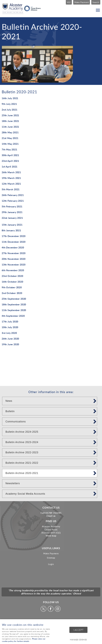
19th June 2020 (10, 344)
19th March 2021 (11, 178)
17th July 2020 (10, 322)
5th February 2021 (12, 206)
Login (51, 564)
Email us (51, 516)
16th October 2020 (12, 282)
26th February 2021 (13, 195)
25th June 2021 (10, 115)
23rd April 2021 (10, 161)
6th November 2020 (13, 270)
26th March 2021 (11, 172)
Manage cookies (78, 640)
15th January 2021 (12, 225)
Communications (16, 422)
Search (96, 2)
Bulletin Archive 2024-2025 (22, 432)
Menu (97, 10)
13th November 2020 (14, 265)
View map (51, 536)
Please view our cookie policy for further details (24, 640)
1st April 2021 (10, 167)
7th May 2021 (9, 149)
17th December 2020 (14, 236)
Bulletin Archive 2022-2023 (22, 452)
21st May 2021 (10, 138)
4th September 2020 (13, 316)
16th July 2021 (10, 98)
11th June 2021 (10, 127)
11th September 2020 (14, 310)
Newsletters (13, 483)
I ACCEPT (78, 630)
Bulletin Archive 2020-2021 (22, 473)
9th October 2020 (12, 287)
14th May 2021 (10, 144)
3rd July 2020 (9, 333)
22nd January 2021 (12, 218)
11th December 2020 (14, 242)
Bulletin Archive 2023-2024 (22, 442)
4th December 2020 (13, 247)
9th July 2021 (9, 104)
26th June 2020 (10, 339)
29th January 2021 (12, 212)
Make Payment (82, 2)
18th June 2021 (10, 121)
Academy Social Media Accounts (25, 494)
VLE (69, 2)
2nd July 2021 (9, 110)
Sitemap (51, 558)
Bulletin (10, 411)
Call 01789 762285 (51, 513)
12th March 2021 (11, 184)
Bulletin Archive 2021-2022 (22, 463)
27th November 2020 (14, 253)
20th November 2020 (14, 259)
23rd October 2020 (12, 276)
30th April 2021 (10, 155)
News (9, 401)
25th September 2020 (14, 299)
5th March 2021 (11, 189)
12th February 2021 (13, 201)
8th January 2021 (11, 230)
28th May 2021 (10, 132)
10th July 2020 (10, 327)
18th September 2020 (14, 304)
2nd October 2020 (12, 293)
